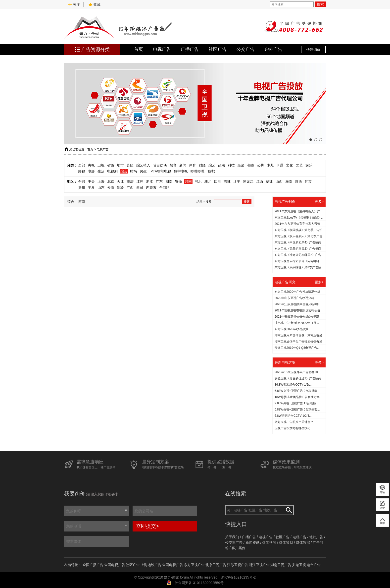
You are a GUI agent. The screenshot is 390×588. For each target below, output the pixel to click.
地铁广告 (316, 537)
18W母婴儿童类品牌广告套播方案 (297, 397)
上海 (101, 181)
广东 (159, 181)
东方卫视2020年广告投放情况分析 (297, 292)
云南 (111, 187)
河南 (188, 181)
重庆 (130, 181)
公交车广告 (234, 542)
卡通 (280, 165)
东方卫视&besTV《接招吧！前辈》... (299, 218)
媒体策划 (286, 542)
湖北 (208, 181)
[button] (311, 140)
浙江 (149, 181)
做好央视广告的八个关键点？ (294, 422)
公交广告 (245, 49)
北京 (111, 181)
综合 (124, 171)
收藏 (95, 4)
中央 (91, 181)
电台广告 (314, 565)
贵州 (82, 187)
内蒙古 (151, 187)
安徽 (179, 181)
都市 (251, 165)
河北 (198, 181)
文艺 (299, 165)
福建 (269, 181)
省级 (111, 165)
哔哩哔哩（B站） (204, 171)
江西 (260, 181)
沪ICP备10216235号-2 (238, 577)
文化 (290, 165)
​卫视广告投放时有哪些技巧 (292, 428)
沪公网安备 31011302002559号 (199, 583)
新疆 (120, 187)
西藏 (140, 187)
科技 (231, 165)
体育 (193, 165)
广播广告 (190, 49)
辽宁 (237, 181)
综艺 (212, 165)
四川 (217, 181)
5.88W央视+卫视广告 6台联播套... (297, 410)
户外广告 (273, 49)
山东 (101, 187)
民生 (143, 171)
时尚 (134, 171)
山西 (279, 181)
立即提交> (147, 526)
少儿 (270, 165)
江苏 (140, 181)
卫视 (101, 165)
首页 (139, 49)
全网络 (164, 187)
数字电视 (181, 171)
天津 (120, 181)
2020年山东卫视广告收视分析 (294, 298)
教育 (173, 165)
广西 (130, 187)
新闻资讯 (252, 542)
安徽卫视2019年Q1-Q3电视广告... (297, 348)
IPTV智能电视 (160, 171)
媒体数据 (303, 542)
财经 (202, 165)
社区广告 (218, 49)
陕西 (298, 181)
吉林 (227, 181)
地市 (120, 165)
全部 (82, 165)
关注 (74, 4)
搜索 (320, 4)
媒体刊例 (269, 542)
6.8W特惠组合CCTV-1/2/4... (293, 416)
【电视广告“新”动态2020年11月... (297, 323)
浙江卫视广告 (259, 565)
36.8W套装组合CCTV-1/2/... (293, 385)
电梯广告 (299, 537)
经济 (241, 165)
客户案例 (239, 548)
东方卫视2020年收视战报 (291, 329)
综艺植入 (143, 165)
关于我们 (232, 537)
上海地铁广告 (151, 565)
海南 (289, 181)
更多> (319, 202)
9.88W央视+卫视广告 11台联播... (296, 403)
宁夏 (91, 187)
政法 (222, 165)
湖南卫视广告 (281, 565)
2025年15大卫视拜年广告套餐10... (297, 372)
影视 (82, 171)
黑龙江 (248, 181)
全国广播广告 (93, 565)
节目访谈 (160, 165)
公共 (260, 165)
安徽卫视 (299, 565)
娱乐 (309, 165)
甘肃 (308, 181)
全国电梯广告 (173, 565)
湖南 (169, 181)
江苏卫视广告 (238, 565)
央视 (91, 165)
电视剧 (112, 171)
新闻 (183, 165)
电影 (91, 171)
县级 (130, 165)
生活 (101, 171)
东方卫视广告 (194, 565)
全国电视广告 (115, 565)
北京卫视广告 (216, 565)
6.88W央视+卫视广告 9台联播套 (296, 391)
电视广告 (162, 49)
